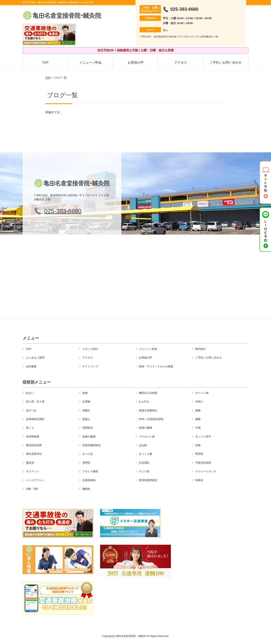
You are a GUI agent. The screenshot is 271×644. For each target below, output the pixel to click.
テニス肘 (144, 471)
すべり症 (88, 454)
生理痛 (86, 402)
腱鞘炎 (86, 489)
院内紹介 (201, 349)
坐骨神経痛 (33, 437)
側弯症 (86, 463)
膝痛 (198, 410)
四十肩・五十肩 (35, 402)
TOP (45, 63)
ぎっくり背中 (203, 437)
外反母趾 (144, 463)
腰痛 (198, 419)
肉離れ (86, 410)
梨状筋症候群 (34, 445)
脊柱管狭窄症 (34, 454)
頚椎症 (199, 480)
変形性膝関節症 (92, 445)
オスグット (33, 471)
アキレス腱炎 (90, 471)
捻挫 (85, 393)
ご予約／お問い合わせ (226, 63)
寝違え (86, 419)
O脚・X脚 (32, 489)
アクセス (181, 63)
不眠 (198, 428)
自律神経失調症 (35, 419)
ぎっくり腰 (145, 454)
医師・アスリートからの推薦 (156, 366)
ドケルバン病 (147, 437)
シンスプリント (35, 480)
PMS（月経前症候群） (152, 419)
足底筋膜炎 (89, 480)
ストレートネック (206, 471)
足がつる (31, 410)
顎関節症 (88, 428)
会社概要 (31, 366)
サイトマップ (90, 366)
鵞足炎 (30, 463)
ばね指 (143, 445)
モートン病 (202, 393)
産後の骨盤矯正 (148, 410)
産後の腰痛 (145, 428)
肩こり (30, 428)
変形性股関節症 (148, 480)
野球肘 (199, 454)
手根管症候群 (203, 463)
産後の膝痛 (89, 437)
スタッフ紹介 (90, 349)
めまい (30, 393)
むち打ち (144, 402)
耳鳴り (199, 402)
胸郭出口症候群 (148, 393)
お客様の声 (136, 63)
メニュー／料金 (90, 63)
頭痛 (198, 445)
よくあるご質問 (35, 358)
